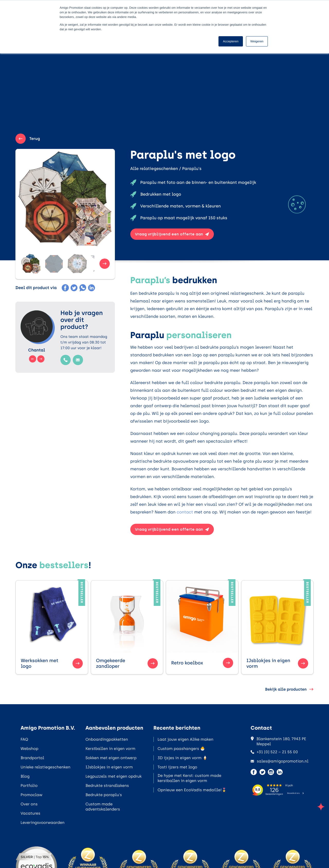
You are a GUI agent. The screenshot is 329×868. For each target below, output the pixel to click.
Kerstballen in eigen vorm (110, 749)
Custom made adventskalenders (103, 807)
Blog (25, 776)
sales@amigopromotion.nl (280, 761)
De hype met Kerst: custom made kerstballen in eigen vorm (189, 778)
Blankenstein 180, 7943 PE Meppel (278, 741)
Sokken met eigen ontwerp (111, 758)
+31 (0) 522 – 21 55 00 (274, 752)
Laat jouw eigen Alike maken (185, 739)
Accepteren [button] (231, 41)
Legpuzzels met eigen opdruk (113, 776)
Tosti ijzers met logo (177, 767)
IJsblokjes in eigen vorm (109, 767)
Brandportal (32, 758)
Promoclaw (31, 795)
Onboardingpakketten (107, 739)
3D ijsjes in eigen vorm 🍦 (182, 758)
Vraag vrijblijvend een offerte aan (172, 234)
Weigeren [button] (257, 41)
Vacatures (30, 813)
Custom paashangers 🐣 (181, 749)
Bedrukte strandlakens (107, 786)
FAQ (24, 739)
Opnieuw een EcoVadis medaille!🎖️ (192, 790)
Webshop (29, 749)
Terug (28, 139)
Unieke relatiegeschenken (45, 767)
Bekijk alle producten (289, 689)
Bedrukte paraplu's (104, 795)
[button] (31, 264)
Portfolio (29, 786)
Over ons (29, 804)
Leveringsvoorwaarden (43, 823)
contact (185, 512)
